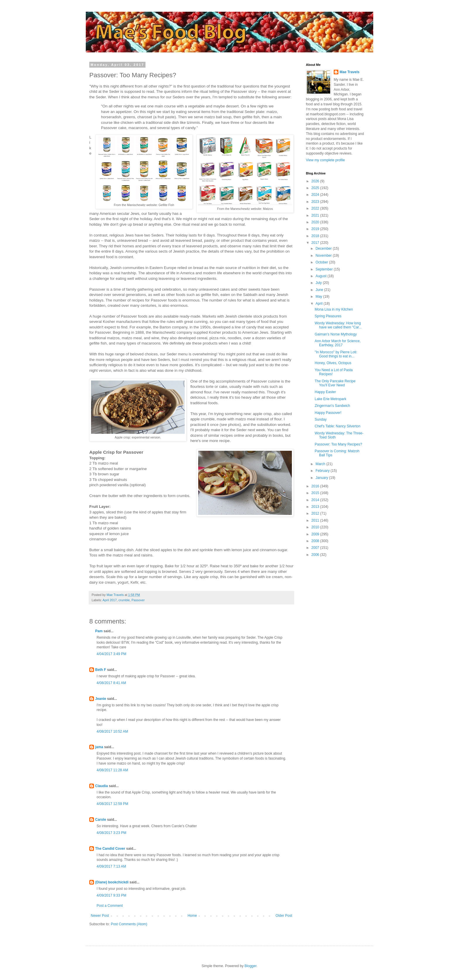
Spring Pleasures (328, 316)
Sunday (321, 419)
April (320, 304)
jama (99, 747)
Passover (138, 600)
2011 (316, 520)
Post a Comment (110, 906)
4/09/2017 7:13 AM (111, 866)
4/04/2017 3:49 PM (111, 654)
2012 (316, 513)
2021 (316, 215)
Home (192, 916)
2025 (316, 188)
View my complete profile (325, 160)
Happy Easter (325, 392)
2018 (316, 236)
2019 (316, 229)
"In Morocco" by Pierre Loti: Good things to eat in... (336, 354)
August (322, 276)
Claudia (101, 786)
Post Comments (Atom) (129, 924)
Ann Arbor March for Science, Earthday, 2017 (338, 343)
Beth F (101, 670)
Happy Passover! (328, 413)
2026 (316, 181)
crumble (124, 600)
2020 (316, 222)
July (319, 283)
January (322, 478)
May (319, 297)
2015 (316, 493)
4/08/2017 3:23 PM (111, 833)
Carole (101, 820)
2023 (316, 202)
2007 (316, 548)
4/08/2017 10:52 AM (112, 731)
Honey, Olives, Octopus (333, 363)
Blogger (250, 966)
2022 (316, 208)
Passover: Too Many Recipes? (338, 444)
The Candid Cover (110, 849)
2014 (316, 500)
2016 (316, 486)
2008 (316, 541)
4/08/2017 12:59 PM (112, 804)
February (323, 471)
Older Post (284, 916)
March (321, 464)
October (322, 262)
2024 (316, 195)
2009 (316, 534)
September (325, 269)
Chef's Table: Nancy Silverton (338, 426)
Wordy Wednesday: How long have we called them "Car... (338, 325)
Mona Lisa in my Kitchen (334, 309)
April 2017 (110, 600)
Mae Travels (350, 72)
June (320, 290)
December (324, 249)
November (324, 256)
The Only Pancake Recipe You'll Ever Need (335, 383)
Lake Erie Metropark (330, 399)
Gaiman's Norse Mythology (336, 334)
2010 (316, 527)
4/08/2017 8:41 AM (111, 683)
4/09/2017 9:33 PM (111, 895)
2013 (316, 507)
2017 (316, 243)
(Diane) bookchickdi (112, 882)
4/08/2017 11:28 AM (112, 770)
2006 (316, 555)
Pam (99, 631)
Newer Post (100, 916)
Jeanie (101, 699)
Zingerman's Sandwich (332, 406)
